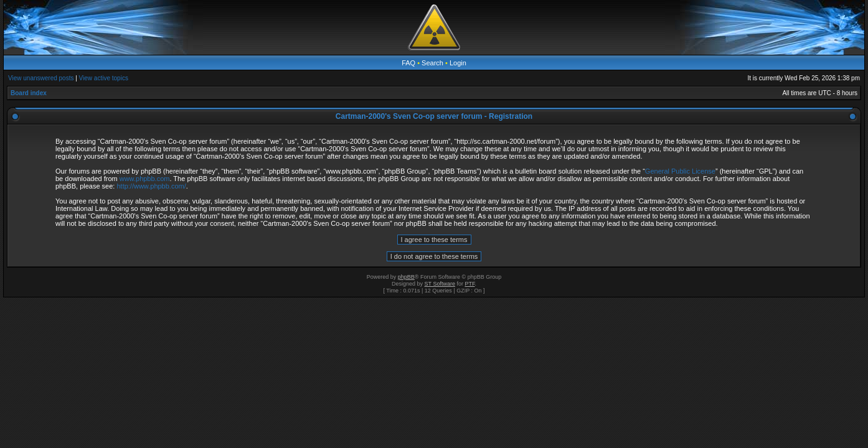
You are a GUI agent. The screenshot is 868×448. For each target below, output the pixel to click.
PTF (469, 284)
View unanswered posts (41, 78)
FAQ (408, 63)
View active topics (104, 78)
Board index (29, 93)
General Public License (680, 171)
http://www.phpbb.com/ (151, 186)
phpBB (406, 277)
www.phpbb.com (145, 179)
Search (432, 63)
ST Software (440, 284)
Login (458, 63)
